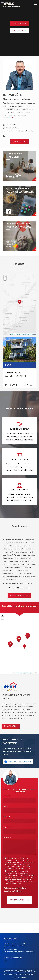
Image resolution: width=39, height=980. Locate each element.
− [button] (5, 279)
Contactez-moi (20, 142)
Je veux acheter (19, 31)
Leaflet (12, 334)
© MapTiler (17, 334)
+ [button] (5, 277)
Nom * (6, 806)
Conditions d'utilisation (13, 891)
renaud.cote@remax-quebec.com (22, 952)
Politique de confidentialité (15, 888)
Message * (7, 838)
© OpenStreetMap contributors (28, 334)
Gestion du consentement (28, 975)
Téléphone (8, 827)
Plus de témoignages (20, 596)
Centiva (24, 978)
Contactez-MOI (19, 900)
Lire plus (8, 117)
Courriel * (8, 817)
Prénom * (7, 796)
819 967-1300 (12, 950)
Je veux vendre (20, 24)
